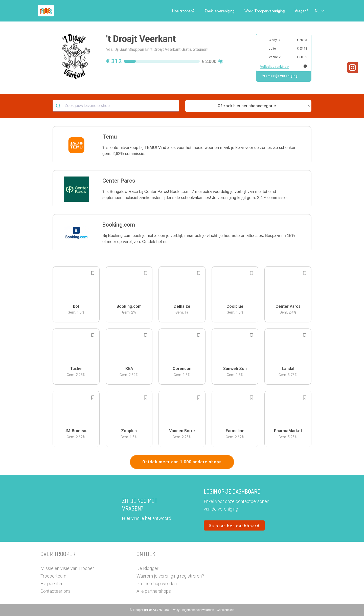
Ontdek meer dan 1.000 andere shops (182, 462)
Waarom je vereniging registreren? (170, 576)
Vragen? (301, 11)
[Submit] (59, 106)
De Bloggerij (149, 568)
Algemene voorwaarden (198, 610)
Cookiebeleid (225, 610)
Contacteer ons (55, 591)
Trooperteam (53, 576)
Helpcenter (52, 584)
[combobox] (116, 106)
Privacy (175, 610)
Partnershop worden (157, 584)
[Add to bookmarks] (93, 273)
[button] (320, 11)
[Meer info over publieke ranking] (305, 66)
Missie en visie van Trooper (67, 568)
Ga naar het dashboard (234, 525)
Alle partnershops (154, 591)
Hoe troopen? (183, 11)
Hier (126, 518)
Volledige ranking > (275, 67)
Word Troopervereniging (265, 11)
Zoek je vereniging (219, 11)
